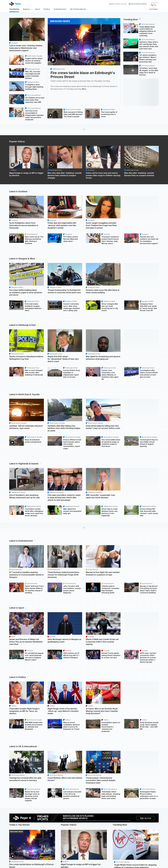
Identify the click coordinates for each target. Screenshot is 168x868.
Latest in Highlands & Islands (25, 464)
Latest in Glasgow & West (23, 259)
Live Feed (153, 9)
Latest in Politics (19, 677)
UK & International (78, 9)
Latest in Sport (18, 608)
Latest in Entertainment (22, 541)
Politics (47, 9)
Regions (27, 9)
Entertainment (60, 9)
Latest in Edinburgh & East (24, 325)
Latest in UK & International (24, 746)
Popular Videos (18, 141)
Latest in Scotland (20, 191)
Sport (38, 9)
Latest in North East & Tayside (26, 394)
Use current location (138, 4)
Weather (112, 4)
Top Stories (14, 9)
